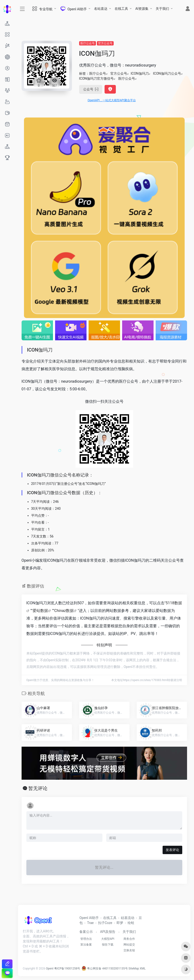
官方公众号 (105, 43)
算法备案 (86, 945)
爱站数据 (40, 611)
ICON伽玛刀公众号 (167, 73)
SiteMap (134, 969)
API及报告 (108, 932)
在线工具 (121, 9)
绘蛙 (131, 923)
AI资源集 (142, 9)
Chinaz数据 (64, 611)
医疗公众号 (88, 43)
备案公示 (86, 932)
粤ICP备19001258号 (67, 969)
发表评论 (172, 850)
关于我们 (162, 9)
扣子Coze (105, 923)
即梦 (120, 923)
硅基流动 (128, 918)
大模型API (108, 939)
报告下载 (108, 945)
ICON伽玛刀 (140, 73)
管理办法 (86, 939)
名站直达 (101, 9)
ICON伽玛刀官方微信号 (97, 78)
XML (143, 969)
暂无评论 (38, 788)
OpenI (50, 969)
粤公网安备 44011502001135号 (105, 969)
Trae (90, 923)
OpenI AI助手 (89, 918)
